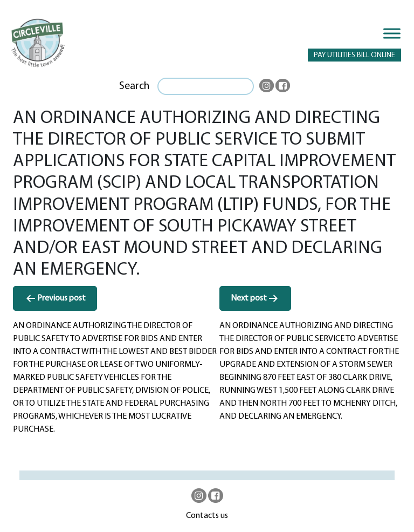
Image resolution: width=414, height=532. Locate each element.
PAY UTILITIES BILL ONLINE (354, 55)
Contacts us (207, 516)
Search (134, 86)
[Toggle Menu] (392, 33)
